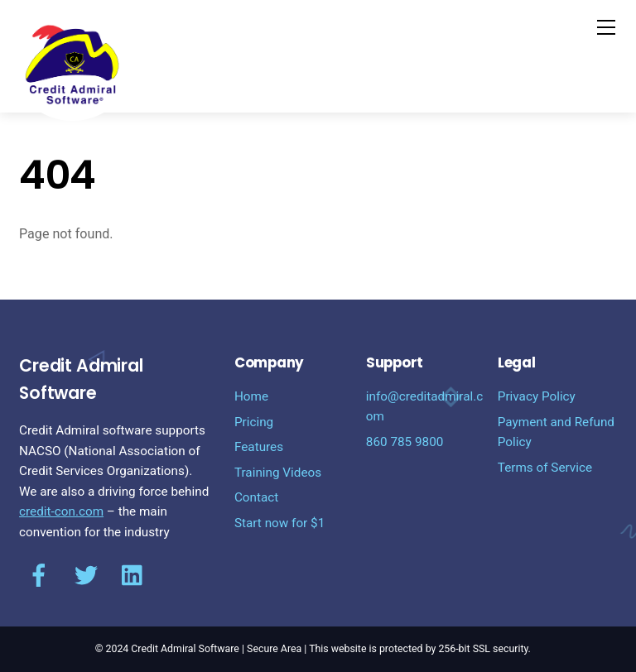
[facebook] (39, 576)
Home (251, 396)
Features (259, 447)
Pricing (254, 422)
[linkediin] (133, 576)
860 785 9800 (405, 442)
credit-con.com (61, 511)
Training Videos (278, 473)
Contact (256, 497)
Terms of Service (545, 468)
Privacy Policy (537, 396)
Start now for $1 (279, 523)
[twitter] (86, 576)
